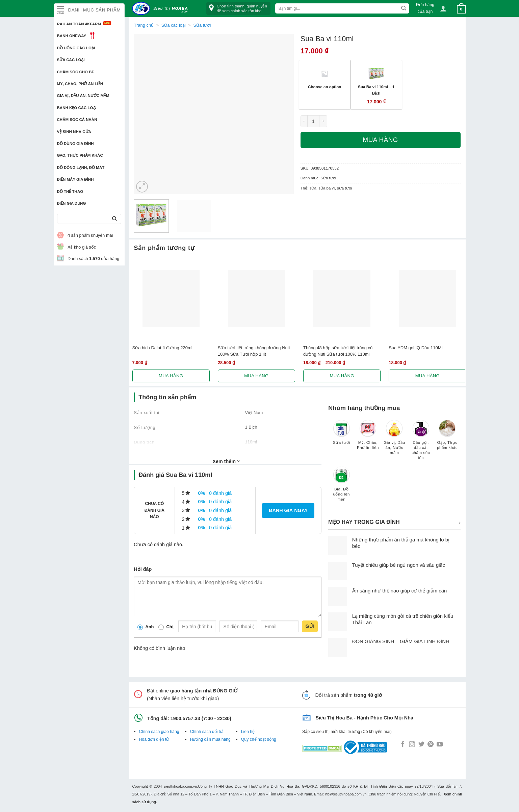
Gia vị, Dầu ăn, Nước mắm (83, 96)
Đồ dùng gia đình (75, 144)
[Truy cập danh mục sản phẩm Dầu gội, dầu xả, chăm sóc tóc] (421, 443)
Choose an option (325, 87)
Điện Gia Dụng (72, 203)
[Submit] (115, 219)
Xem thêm (226, 461)
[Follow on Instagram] (412, 745)
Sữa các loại (71, 60)
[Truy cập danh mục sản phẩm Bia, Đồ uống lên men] (341, 487)
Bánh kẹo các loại (77, 108)
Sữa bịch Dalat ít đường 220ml (162, 348)
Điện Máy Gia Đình (75, 179)
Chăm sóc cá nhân (77, 120)
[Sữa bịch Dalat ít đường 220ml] (171, 298)
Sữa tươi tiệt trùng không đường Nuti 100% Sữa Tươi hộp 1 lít (254, 351)
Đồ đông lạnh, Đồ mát (81, 168)
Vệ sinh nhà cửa (74, 132)
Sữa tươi (202, 25)
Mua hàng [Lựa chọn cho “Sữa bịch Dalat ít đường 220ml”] (171, 376)
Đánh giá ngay (288, 510)
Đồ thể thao (70, 192)
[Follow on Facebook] (403, 745)
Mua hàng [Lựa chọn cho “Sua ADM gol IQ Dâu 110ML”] (427, 376)
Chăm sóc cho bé (76, 72)
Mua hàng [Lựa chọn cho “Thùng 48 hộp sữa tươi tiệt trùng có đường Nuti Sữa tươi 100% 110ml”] (342, 376)
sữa (313, 188)
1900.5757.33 (185, 718)
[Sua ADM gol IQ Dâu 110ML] (427, 298)
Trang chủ (144, 25)
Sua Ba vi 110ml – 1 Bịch (376, 90)
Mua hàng (381, 140)
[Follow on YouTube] (440, 745)
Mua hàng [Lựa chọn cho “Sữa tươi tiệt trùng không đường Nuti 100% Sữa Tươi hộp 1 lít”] (256, 376)
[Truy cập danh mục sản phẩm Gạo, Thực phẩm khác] (447, 438)
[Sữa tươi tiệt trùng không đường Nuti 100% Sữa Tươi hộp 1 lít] (256, 298)
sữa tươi (344, 188)
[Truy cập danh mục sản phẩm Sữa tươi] (341, 435)
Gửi (310, 626)
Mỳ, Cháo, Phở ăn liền (80, 84)
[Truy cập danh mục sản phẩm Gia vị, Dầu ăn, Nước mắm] (394, 440)
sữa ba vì (327, 188)
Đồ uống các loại (76, 48)
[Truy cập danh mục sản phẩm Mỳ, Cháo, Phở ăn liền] (368, 438)
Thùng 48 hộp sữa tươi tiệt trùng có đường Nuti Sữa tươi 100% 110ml (338, 351)
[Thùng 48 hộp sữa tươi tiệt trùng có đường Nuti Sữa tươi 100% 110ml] (342, 298)
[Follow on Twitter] (421, 745)
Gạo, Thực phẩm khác (80, 155)
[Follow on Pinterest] (431, 745)
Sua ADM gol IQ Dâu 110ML (416, 348)
